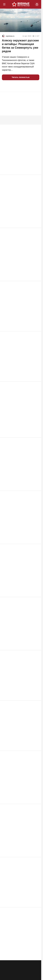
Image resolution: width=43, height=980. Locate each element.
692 (36, 546)
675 (36, 655)
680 (36, 600)
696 (36, 494)
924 (36, 283)
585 (36, 918)
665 (36, 759)
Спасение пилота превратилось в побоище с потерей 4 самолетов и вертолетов (19, 578)
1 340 (36, 173)
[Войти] (37, 4)
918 (36, 335)
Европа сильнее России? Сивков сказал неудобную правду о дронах (20, 366)
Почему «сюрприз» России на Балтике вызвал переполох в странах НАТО (17, 260)
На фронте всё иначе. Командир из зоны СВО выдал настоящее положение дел (20, 205)
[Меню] (4, 4)
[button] (5, 86)
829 (36, 384)
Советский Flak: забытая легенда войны (19, 152)
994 (36, 228)
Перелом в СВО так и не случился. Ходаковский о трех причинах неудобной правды (19, 526)
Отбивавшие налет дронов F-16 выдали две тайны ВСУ (18, 738)
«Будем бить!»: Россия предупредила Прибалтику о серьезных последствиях (16, 791)
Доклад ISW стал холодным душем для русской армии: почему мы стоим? (20, 843)
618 (36, 811)
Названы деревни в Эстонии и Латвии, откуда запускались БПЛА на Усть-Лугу (19, 416)
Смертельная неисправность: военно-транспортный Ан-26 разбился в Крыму (17, 315)
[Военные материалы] (21, 4)
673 (36, 707)
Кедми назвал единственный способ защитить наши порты (20, 686)
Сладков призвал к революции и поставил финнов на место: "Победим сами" (18, 471)
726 (36, 439)
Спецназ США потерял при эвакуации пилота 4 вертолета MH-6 (20, 948)
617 (36, 866)
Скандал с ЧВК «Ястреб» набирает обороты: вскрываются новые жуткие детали (19, 898)
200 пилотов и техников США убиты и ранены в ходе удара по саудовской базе (20, 632)
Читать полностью (21, 77)
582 (36, 970)
